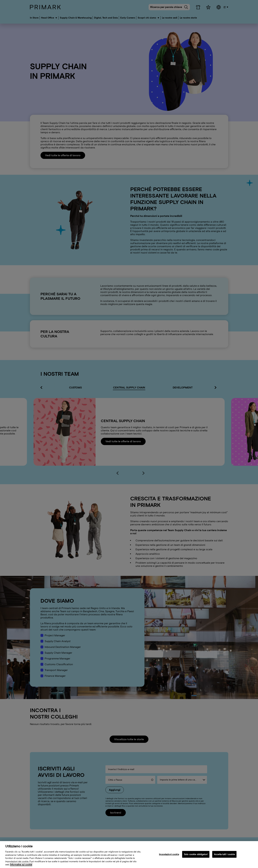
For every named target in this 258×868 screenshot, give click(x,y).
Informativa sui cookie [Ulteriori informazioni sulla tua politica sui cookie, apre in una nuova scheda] (21, 865)
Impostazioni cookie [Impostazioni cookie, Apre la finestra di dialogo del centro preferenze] (169, 854)
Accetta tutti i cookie (224, 854)
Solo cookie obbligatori (196, 854)
